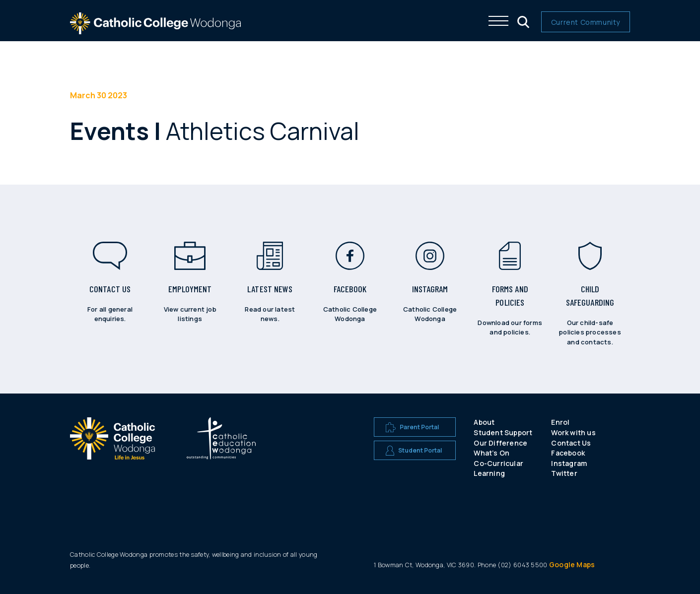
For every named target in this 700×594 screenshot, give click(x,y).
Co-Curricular (498, 463)
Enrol (560, 422)
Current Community (586, 22)
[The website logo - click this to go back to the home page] (155, 30)
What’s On (491, 453)
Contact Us (571, 443)
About (484, 422)
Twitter (564, 473)
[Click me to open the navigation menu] (498, 21)
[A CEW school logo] (112, 450)
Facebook (568, 453)
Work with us (573, 432)
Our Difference (500, 443)
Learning (489, 473)
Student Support (503, 432)
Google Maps (572, 564)
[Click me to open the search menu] (522, 21)
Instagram (569, 463)
